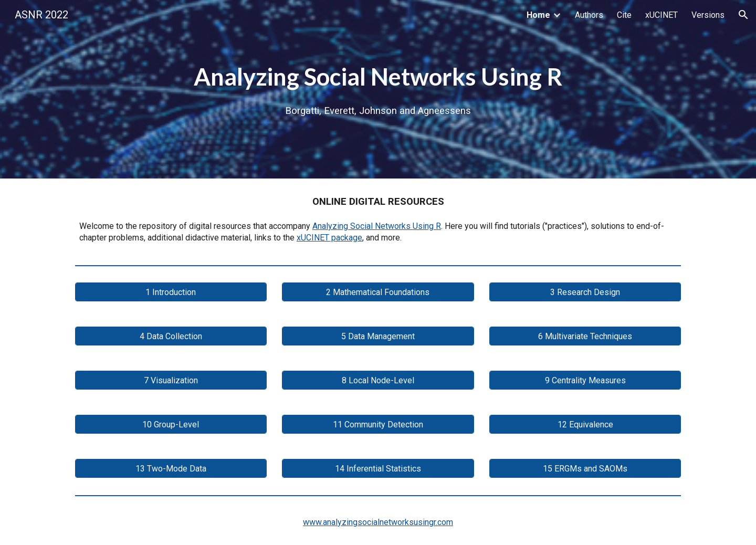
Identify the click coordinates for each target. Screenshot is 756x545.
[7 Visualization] (171, 380)
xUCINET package (329, 238)
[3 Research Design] (585, 292)
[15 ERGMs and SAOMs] (585, 469)
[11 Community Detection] (378, 425)
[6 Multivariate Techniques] (585, 336)
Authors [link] (589, 15)
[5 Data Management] (378, 336)
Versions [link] (708, 15)
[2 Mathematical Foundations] (378, 292)
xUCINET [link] (661, 15)
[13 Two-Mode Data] (171, 469)
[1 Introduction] (171, 292)
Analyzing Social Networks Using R (377, 226)
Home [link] (538, 15)
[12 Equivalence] (585, 425)
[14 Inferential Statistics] (378, 469)
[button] (743, 15)
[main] (378, 89)
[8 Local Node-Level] (378, 380)
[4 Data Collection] (171, 336)
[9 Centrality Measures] (585, 380)
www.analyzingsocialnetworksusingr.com (378, 522)
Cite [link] (624, 15)
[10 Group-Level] (171, 425)
